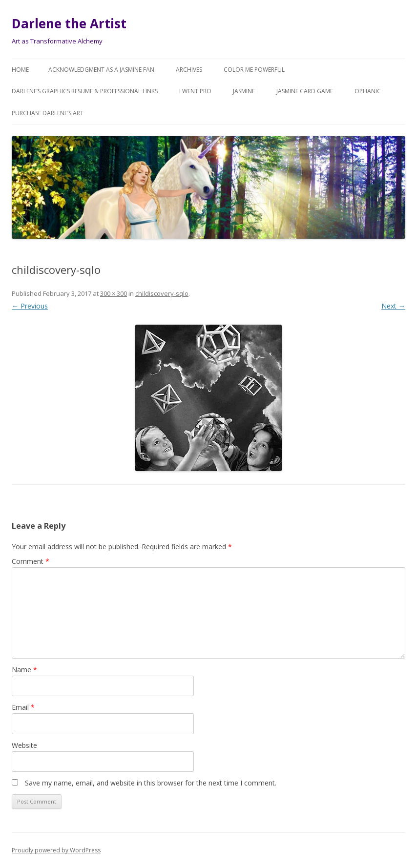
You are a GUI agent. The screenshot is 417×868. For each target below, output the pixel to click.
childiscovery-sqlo (162, 293)
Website (24, 745)
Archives (189, 70)
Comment (31, 561)
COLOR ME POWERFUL (254, 70)
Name (24, 670)
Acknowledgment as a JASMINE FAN (101, 70)
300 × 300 (114, 293)
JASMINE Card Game (305, 91)
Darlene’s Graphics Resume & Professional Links (85, 91)
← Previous (30, 306)
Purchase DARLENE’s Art (48, 113)
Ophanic (368, 91)
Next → (393, 306)
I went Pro (195, 91)
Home (20, 70)
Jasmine (244, 91)
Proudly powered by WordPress (56, 850)
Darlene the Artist (69, 23)
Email (23, 707)
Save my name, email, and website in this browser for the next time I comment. (151, 783)
